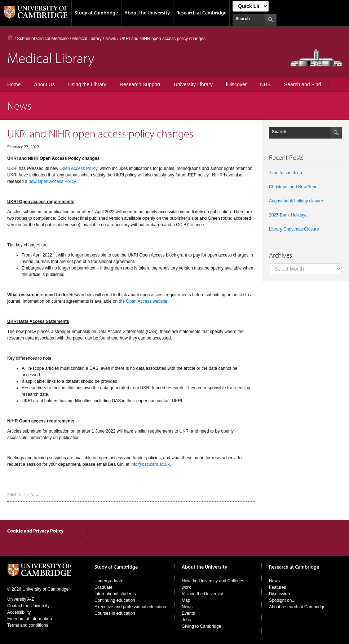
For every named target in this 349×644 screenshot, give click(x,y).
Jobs (186, 620)
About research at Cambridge (297, 607)
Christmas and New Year (293, 187)
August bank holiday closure (296, 201)
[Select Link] (251, 6)
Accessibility (19, 612)
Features (277, 587)
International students (115, 594)
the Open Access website (143, 301)
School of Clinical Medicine (43, 39)
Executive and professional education (130, 607)
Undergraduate (109, 581)
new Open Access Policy (52, 181)
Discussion (279, 594)
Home (10, 37)
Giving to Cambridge (201, 626)
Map (186, 600)
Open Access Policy (78, 168)
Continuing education (115, 600)
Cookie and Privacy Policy (35, 531)
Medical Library (87, 39)
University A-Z (21, 599)
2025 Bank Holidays (288, 215)
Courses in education (115, 613)
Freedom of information (30, 619)
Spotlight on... (282, 600)
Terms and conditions (28, 625)
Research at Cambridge (201, 13)
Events (188, 613)
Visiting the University (202, 594)
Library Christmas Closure (294, 229)
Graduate (103, 587)
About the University (147, 13)
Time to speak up (286, 173)
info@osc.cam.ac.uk (150, 464)
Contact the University (28, 606)
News (35, 495)
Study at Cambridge (96, 13)
